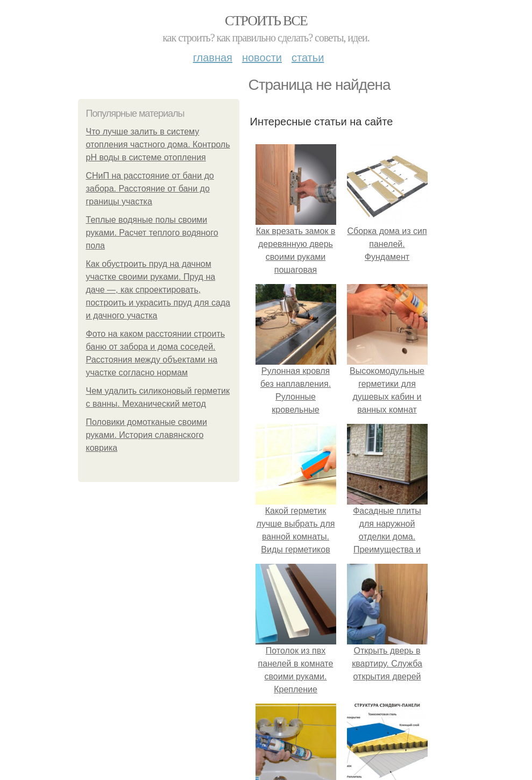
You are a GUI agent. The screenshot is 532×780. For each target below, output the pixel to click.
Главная (213, 58)
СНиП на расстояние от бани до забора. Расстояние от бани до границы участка (150, 189)
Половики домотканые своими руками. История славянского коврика (147, 435)
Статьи (308, 58)
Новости (262, 58)
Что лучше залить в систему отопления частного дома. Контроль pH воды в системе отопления (158, 144)
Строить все (266, 21)
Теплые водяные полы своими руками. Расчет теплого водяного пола (152, 233)
